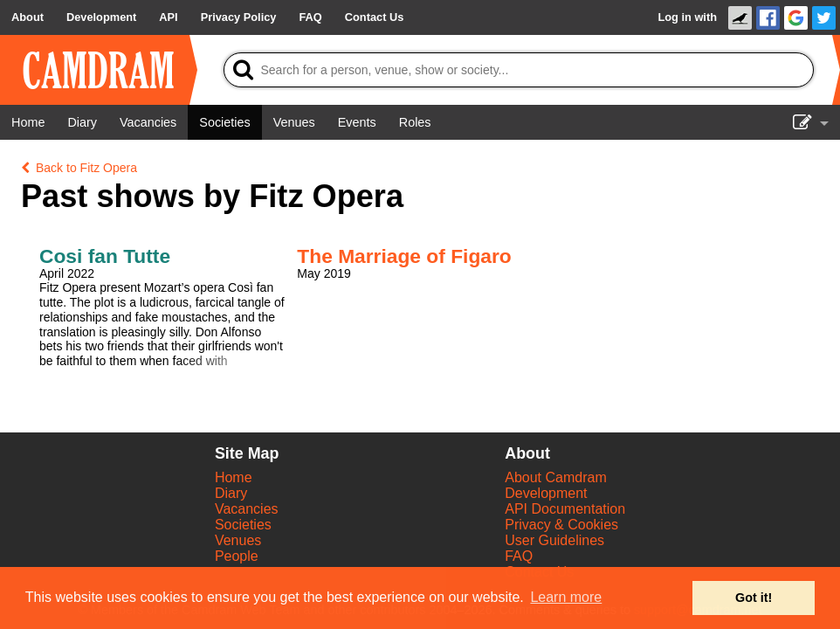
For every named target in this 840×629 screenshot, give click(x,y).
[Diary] (82, 122)
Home (234, 477)
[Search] (519, 70)
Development (546, 493)
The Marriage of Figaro (404, 256)
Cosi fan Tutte (105, 256)
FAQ (519, 556)
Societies (243, 525)
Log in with (687, 17)
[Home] (28, 122)
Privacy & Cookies (561, 525)
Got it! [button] (754, 598)
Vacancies (247, 509)
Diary (231, 493)
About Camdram (556, 477)
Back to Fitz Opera (79, 168)
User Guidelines (554, 540)
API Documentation (565, 509)
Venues (238, 540)
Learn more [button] (566, 597)
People (237, 556)
